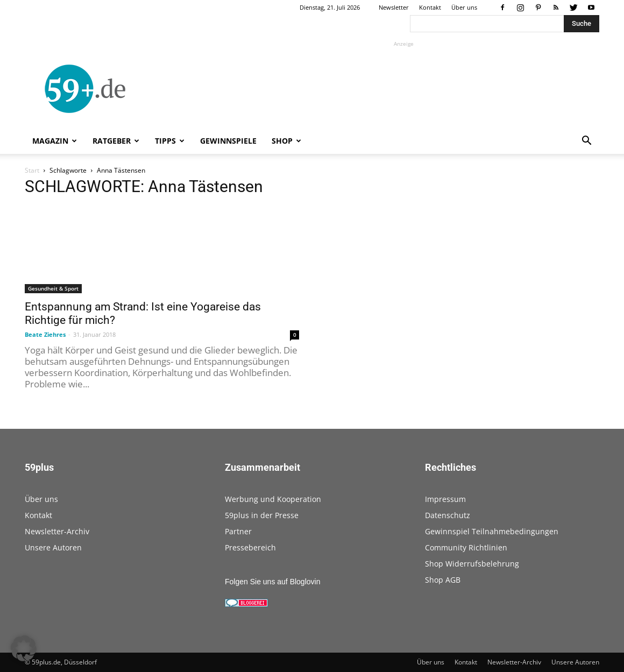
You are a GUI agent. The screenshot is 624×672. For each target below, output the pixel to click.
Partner (238, 531)
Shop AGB (443, 580)
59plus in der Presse (262, 515)
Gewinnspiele (228, 141)
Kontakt (430, 7)
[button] (586, 142)
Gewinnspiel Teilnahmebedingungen (492, 531)
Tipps (170, 141)
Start (32, 170)
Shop (286, 141)
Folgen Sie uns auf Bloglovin (272, 582)
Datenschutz (448, 515)
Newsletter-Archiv (57, 531)
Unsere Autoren (53, 547)
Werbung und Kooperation (273, 499)
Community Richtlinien (466, 547)
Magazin (55, 141)
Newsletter (394, 7)
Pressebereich (250, 547)
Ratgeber (116, 141)
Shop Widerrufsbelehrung (472, 564)
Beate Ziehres (45, 334)
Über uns (464, 7)
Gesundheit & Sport (53, 288)
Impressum (445, 499)
